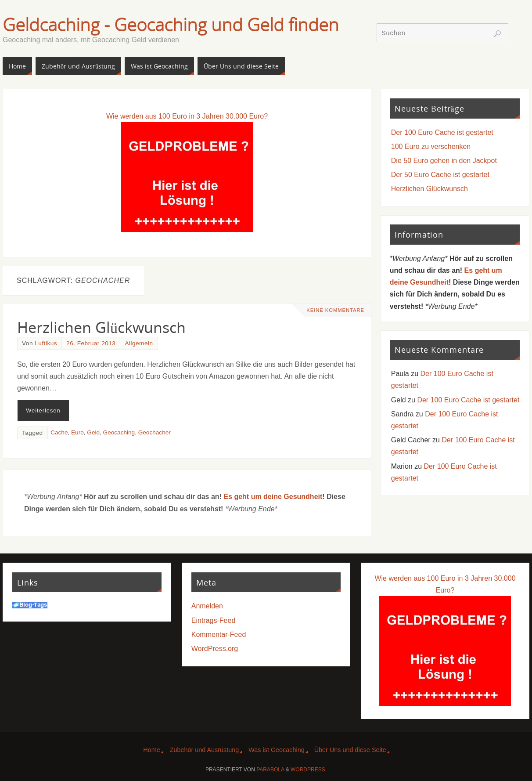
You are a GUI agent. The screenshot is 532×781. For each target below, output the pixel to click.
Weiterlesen (43, 410)
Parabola (270, 770)
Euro (77, 432)
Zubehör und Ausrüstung (205, 750)
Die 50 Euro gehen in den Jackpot (444, 161)
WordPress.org (215, 649)
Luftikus (46, 343)
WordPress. (309, 770)
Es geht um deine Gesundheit (273, 497)
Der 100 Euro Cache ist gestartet (442, 132)
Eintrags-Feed (214, 620)
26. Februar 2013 (91, 343)
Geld (93, 432)
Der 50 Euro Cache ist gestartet (440, 175)
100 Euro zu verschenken (431, 146)
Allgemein (139, 343)
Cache (59, 432)
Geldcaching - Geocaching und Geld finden (171, 25)
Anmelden (207, 606)
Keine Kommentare (335, 310)
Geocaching (119, 432)
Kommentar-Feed (219, 635)
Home (151, 750)
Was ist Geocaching (276, 750)
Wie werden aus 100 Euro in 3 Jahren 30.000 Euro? (187, 116)
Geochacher (155, 432)
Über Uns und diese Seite (350, 750)
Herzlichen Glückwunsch (101, 327)
